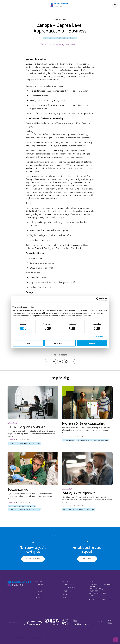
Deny (28, 343)
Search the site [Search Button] (33, 559)
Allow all (92, 343)
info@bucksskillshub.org (100, 601)
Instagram (40, 591)
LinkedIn (39, 598)
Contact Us (87, 559)
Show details (98, 336)
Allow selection (60, 343)
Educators (67, 594)
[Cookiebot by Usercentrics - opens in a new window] (98, 299)
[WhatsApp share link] (66, 361)
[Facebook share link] (47, 361)
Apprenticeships (71, 45)
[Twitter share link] (60, 361)
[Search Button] (115, 5)
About (64, 598)
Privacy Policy (100, 622)
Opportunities (68, 588)
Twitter (38, 588)
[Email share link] (73, 361)
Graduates (57, 45)
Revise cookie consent (109, 622)
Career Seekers (69, 585)
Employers (67, 591)
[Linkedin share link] (54, 361)
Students (46, 45)
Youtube (38, 594)
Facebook (39, 585)
